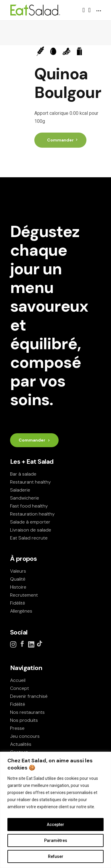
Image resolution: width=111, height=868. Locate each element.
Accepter (55, 824)
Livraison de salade (31, 530)
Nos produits (24, 720)
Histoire (18, 587)
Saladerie (20, 490)
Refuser (56, 856)
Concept (20, 688)
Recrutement (24, 595)
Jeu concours (25, 736)
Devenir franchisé (29, 696)
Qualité (18, 579)
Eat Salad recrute (29, 538)
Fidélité (18, 603)
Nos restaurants (27, 712)
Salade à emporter (30, 522)
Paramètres (56, 840)
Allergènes (21, 611)
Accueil (18, 680)
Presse (17, 728)
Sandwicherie (25, 498)
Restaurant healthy (30, 482)
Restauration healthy (32, 514)
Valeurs (18, 571)
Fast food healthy (29, 506)
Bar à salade (23, 474)
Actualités (21, 744)
